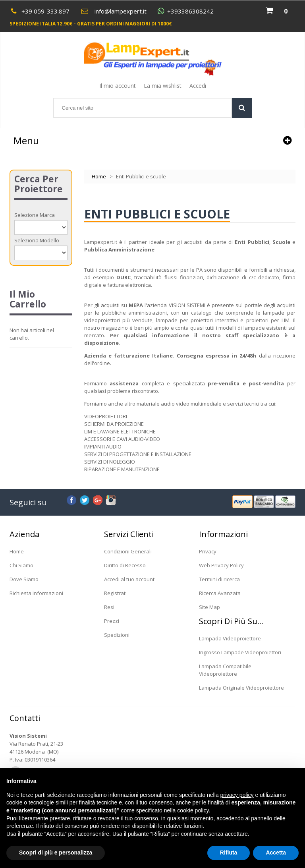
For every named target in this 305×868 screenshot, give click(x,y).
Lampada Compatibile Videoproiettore (225, 670)
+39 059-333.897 (45, 11)
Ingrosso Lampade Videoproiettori (240, 652)
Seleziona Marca (35, 215)
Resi (109, 607)
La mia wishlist (163, 86)
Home (99, 176)
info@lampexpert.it (121, 11)
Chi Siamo (21, 565)
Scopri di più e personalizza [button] (56, 853)
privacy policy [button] (237, 795)
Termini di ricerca (219, 579)
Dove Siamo (24, 579)
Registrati (115, 593)
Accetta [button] (276, 853)
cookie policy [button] (193, 810)
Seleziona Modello (37, 240)
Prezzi (112, 621)
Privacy (208, 551)
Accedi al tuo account (129, 579)
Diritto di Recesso (125, 565)
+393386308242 (190, 11)
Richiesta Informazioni (36, 593)
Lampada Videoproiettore (230, 638)
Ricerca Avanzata (220, 593)
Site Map (209, 607)
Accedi (198, 86)
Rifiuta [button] (229, 853)
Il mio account (118, 86)
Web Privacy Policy (221, 565)
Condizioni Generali (128, 551)
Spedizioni (117, 635)
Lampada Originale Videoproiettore (241, 688)
